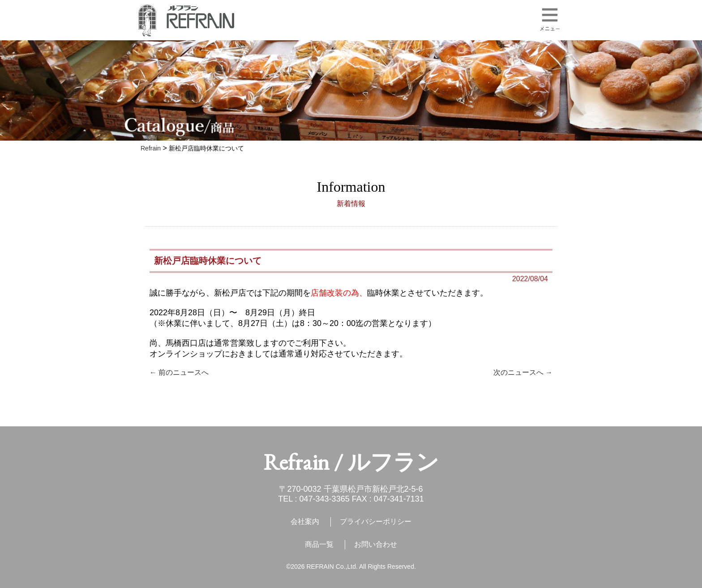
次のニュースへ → (523, 372)
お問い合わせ (376, 544)
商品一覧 (319, 544)
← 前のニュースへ (179, 372)
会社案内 (305, 521)
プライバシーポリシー (376, 521)
